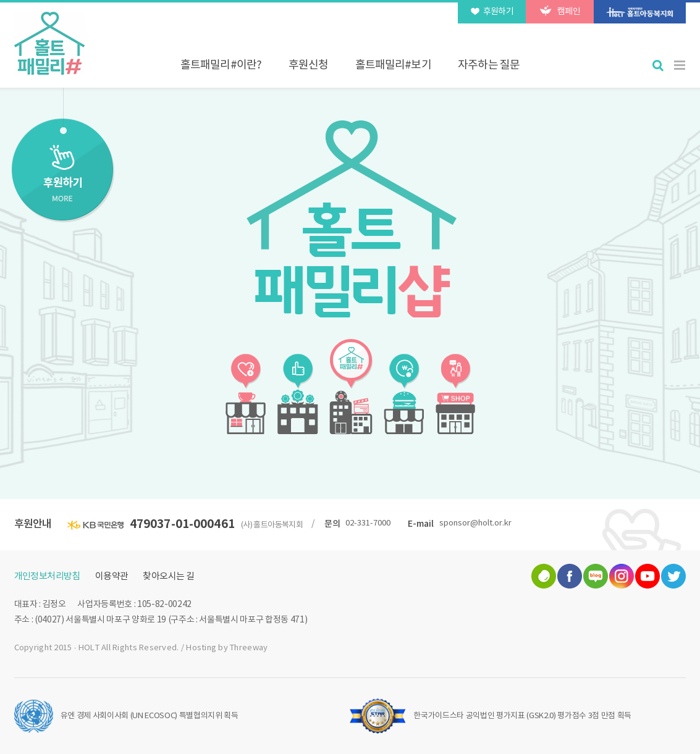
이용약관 (112, 576)
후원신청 (309, 65)
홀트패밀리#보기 (393, 65)
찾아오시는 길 (168, 576)
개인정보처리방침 (47, 576)
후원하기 (492, 11)
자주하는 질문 (489, 65)
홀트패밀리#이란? (221, 65)
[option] (350, 219)
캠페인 (560, 11)
